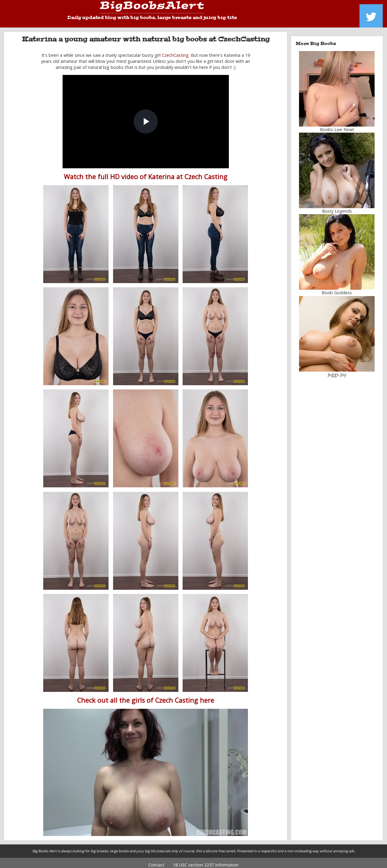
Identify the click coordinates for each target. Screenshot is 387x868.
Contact (156, 861)
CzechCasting (175, 51)
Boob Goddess (337, 288)
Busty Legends (337, 207)
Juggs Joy (337, 370)
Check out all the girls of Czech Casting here (146, 696)
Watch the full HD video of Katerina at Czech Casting (146, 172)
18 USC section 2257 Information (206, 861)
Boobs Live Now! (337, 125)
